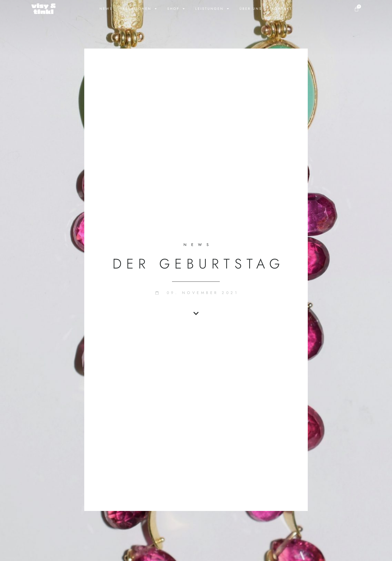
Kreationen (140, 9)
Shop (176, 9)
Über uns (251, 9)
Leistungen (212, 9)
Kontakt (282, 9)
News (106, 9)
